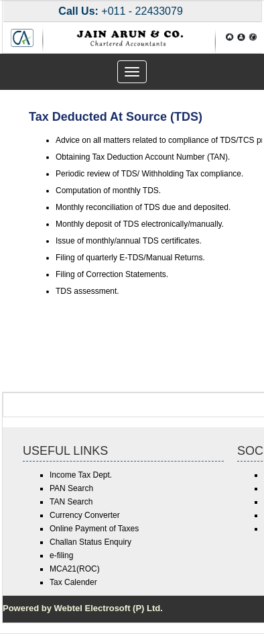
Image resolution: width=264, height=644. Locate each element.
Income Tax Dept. (81, 475)
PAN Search (71, 488)
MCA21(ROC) (75, 569)
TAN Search (71, 502)
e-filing (61, 555)
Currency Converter (85, 515)
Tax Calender (73, 582)
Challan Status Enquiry (90, 542)
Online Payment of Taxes (94, 529)
